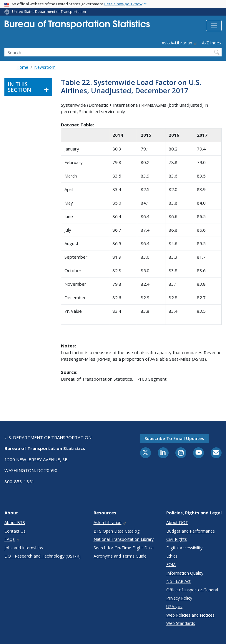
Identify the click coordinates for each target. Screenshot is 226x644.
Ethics (172, 556)
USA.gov (174, 607)
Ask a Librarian (110, 522)
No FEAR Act (178, 581)
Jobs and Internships (24, 548)
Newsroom (45, 67)
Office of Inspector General (192, 590)
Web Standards (181, 623)
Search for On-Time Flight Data (124, 548)
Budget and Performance (191, 531)
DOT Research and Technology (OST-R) (43, 556)
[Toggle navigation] (214, 26)
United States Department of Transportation (49, 12)
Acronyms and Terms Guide (120, 556)
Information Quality (185, 573)
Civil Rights (177, 539)
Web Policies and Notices (190, 615)
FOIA (171, 564)
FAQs (12, 539)
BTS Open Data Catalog (117, 531)
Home (22, 67)
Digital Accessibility (184, 548)
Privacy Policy (179, 598)
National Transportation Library (124, 539)
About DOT (177, 522)
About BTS (15, 522)
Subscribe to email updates (174, 438)
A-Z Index (212, 43)
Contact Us (15, 531)
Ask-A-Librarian (180, 43)
